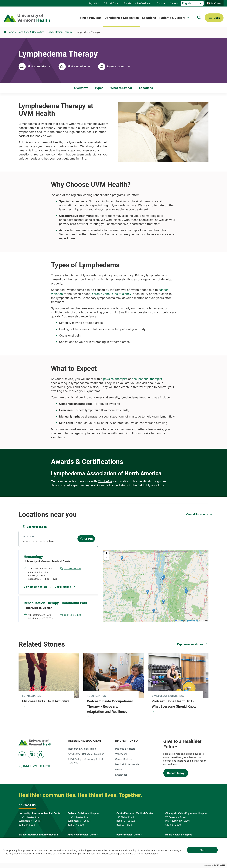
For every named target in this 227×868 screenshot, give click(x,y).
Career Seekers (124, 759)
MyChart (216, 3)
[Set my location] (34, 527)
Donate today (176, 773)
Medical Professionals (127, 764)
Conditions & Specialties (122, 18)
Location (28, 537)
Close (202, 850)
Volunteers (121, 754)
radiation (57, 294)
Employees (121, 775)
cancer (163, 290)
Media (119, 770)
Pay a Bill (94, 3)
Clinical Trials (111, 3)
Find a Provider (90, 18)
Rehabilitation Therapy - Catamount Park (55, 603)
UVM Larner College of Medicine (86, 754)
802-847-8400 (72, 568)
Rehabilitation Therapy (60, 32)
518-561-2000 (173, 825)
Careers (174, 3)
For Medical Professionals (138, 3)
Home (11, 32)
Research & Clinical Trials (82, 749)
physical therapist (115, 379)
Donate (161, 3)
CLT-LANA (105, 481)
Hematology (33, 557)
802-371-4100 (124, 825)
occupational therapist (147, 379)
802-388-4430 (73, 615)
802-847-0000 (27, 825)
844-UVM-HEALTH (37, 766)
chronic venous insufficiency (111, 294)
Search (89, 539)
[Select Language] (192, 3)
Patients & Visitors (172, 18)
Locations (149, 18)
